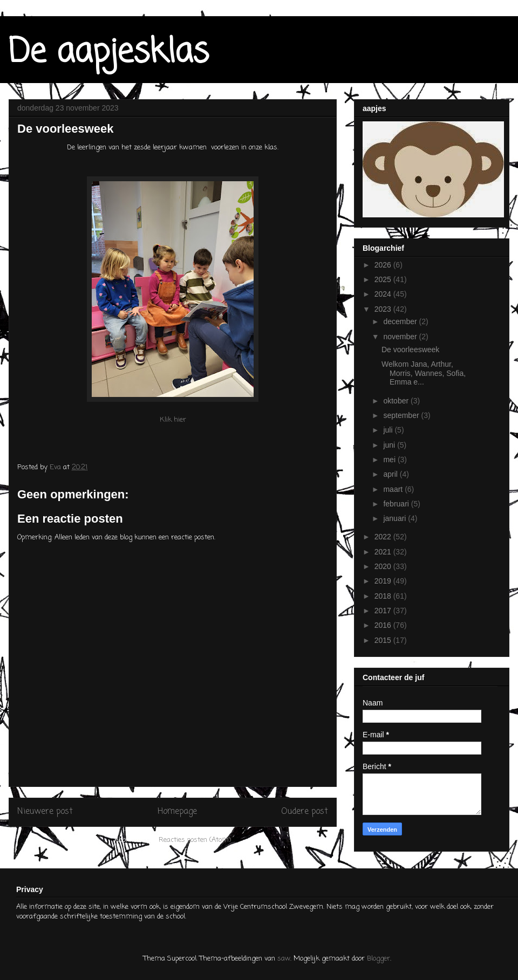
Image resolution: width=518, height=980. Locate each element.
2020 (384, 566)
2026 (384, 265)
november (401, 337)
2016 (384, 625)
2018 (384, 596)
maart (394, 489)
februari (397, 504)
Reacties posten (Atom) (195, 840)
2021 (384, 552)
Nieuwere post (45, 812)
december (401, 321)
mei (390, 460)
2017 (384, 611)
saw (284, 959)
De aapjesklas (109, 53)
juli (389, 430)
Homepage (177, 812)
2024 (384, 294)
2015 (384, 640)
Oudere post (305, 812)
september (402, 415)
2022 (384, 537)
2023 (384, 309)
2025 (384, 279)
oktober (397, 401)
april (391, 474)
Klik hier (173, 420)
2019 (384, 581)
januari (396, 518)
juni (390, 445)
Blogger (379, 959)
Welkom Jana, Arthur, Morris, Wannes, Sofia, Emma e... (424, 373)
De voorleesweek (410, 349)
